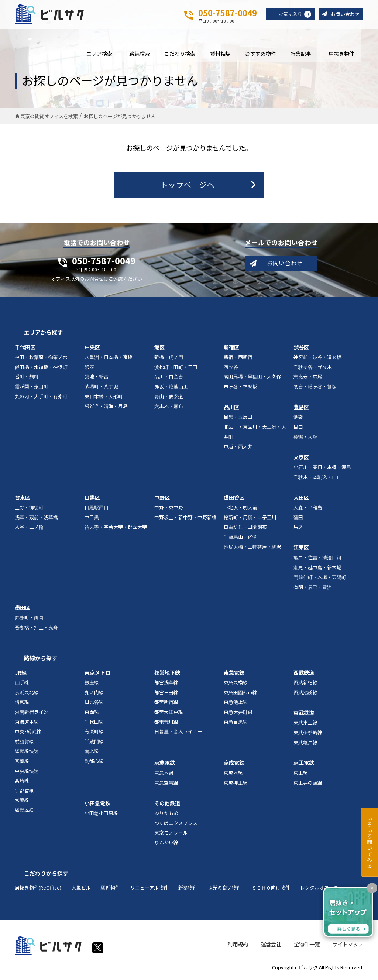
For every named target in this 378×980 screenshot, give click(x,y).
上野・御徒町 (29, 509)
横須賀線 (24, 743)
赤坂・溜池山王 (171, 388)
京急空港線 (166, 784)
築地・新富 (97, 378)
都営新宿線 (166, 704)
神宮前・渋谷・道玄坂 (317, 359)
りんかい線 (166, 844)
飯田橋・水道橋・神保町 (41, 369)
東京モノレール (171, 834)
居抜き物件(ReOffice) (38, 889)
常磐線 (22, 802)
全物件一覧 (307, 946)
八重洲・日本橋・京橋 (109, 359)
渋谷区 (301, 349)
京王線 (301, 775)
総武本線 (24, 812)
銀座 (89, 369)
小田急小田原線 (101, 815)
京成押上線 (236, 784)
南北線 (92, 753)
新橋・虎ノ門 (169, 359)
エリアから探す (43, 334)
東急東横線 (236, 684)
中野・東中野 (169, 509)
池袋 (298, 419)
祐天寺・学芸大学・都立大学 (116, 529)
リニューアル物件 (149, 889)
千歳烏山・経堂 (240, 539)
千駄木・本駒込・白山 (317, 479)
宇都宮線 (24, 792)
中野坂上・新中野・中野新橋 (185, 519)
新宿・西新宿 (238, 359)
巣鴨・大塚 (305, 438)
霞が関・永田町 (32, 388)
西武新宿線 (305, 684)
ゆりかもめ (166, 815)
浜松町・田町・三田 (176, 369)
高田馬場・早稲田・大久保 (252, 378)
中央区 (92, 349)
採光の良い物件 (225, 889)
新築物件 (188, 889)
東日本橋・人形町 (104, 398)
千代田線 (94, 724)
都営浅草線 (166, 684)
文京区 (301, 459)
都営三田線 (166, 694)
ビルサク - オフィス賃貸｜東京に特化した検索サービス (51, 14)
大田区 (301, 499)
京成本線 (233, 775)
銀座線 (92, 684)
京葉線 (22, 763)
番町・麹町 (27, 378)
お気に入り (292, 14)
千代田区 (25, 349)
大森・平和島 (308, 509)
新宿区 (231, 349)
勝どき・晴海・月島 (106, 408)
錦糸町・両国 (29, 619)
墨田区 (23, 609)
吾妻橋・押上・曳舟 (36, 629)
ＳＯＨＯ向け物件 (271, 889)
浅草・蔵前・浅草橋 (36, 519)
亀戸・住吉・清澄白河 (317, 559)
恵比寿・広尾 (308, 378)
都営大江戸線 (169, 714)
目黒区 (92, 499)
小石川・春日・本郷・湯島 (322, 469)
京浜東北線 (27, 694)
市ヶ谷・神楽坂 (240, 388)
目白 (298, 429)
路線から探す (41, 660)
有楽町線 (94, 733)
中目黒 (92, 519)
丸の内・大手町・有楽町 (41, 398)
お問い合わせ (344, 14)
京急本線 (164, 775)
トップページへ (187, 186)
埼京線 (22, 704)
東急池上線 (236, 704)
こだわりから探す (46, 875)
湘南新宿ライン (32, 714)
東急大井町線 (238, 714)
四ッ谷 (231, 369)
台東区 (23, 499)
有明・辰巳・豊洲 (313, 589)
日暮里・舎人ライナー (178, 733)
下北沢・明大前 (240, 509)
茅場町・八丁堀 (101, 388)
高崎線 (22, 782)
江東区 (301, 549)
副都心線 (94, 763)
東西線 (92, 714)
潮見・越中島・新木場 (317, 569)
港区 (159, 349)
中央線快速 (27, 773)
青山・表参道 (169, 398)
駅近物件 (110, 889)
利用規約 (238, 946)
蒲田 (298, 519)
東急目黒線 (236, 724)
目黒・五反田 (238, 419)
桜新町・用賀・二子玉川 (250, 519)
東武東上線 (305, 724)
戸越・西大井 (238, 448)
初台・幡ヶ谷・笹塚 (315, 388)
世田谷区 (234, 499)
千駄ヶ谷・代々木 (313, 369)
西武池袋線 (305, 694)
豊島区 (301, 409)
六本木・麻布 (169, 408)
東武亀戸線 (305, 744)
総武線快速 (27, 753)
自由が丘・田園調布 (245, 529)
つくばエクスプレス (176, 825)
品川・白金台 (169, 378)
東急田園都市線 (240, 694)
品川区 (231, 409)
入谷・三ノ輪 (29, 529)
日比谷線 (94, 704)
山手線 (22, 684)
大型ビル (81, 889)
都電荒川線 (166, 724)
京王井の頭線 (308, 784)
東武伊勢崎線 (308, 734)
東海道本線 (27, 724)
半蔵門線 (94, 743)
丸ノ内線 (94, 694)
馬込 (298, 529)
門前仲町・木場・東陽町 (320, 579)
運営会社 (271, 946)
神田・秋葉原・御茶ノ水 (41, 359)
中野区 (162, 499)
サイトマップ (348, 946)
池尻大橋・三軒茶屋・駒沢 (252, 549)
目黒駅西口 (97, 509)
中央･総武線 (28, 733)
